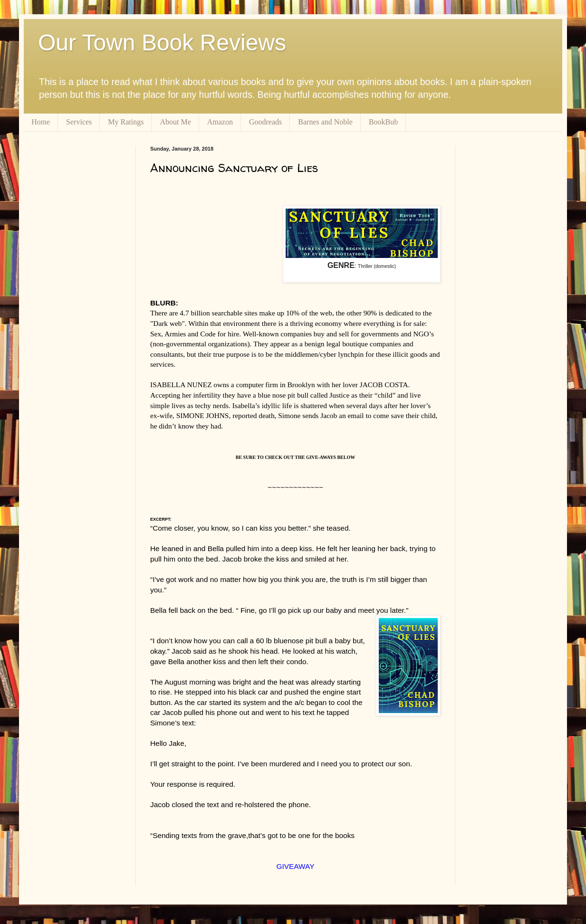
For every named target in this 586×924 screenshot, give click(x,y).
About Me (175, 122)
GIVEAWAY (296, 866)
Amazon (220, 122)
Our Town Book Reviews (162, 43)
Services (79, 122)
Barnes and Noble (325, 122)
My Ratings (126, 122)
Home (41, 122)
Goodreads (265, 122)
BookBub (383, 122)
